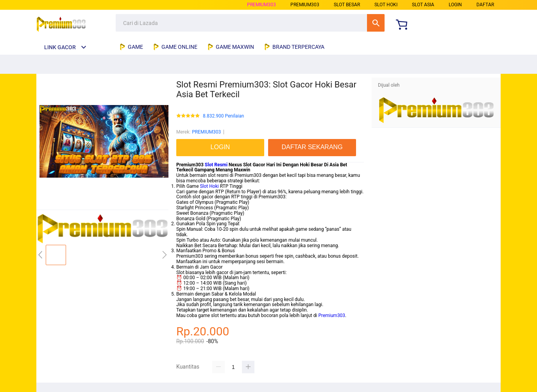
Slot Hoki (209, 186)
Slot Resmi (216, 165)
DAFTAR (485, 5)
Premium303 (332, 315)
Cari (376, 23)
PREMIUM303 (261, 5)
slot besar (347, 5)
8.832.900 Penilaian (223, 116)
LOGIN (455, 5)
